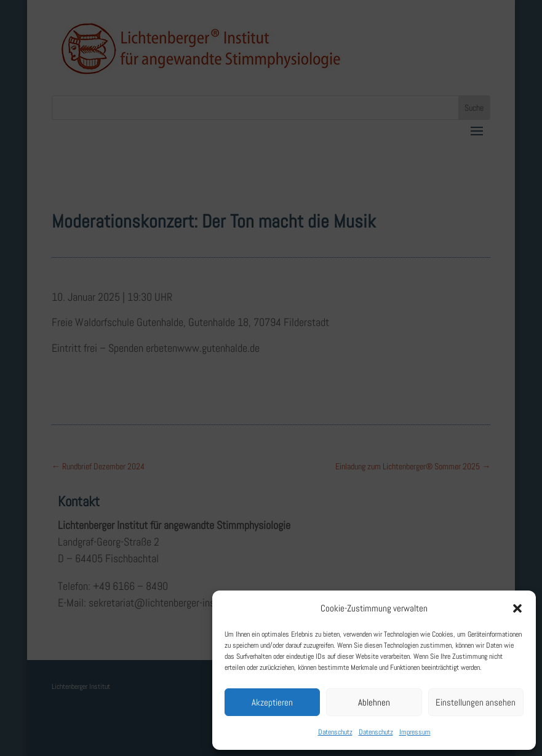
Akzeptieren (272, 702)
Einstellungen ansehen (476, 702)
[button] (517, 608)
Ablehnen (374, 702)
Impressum (415, 732)
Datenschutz (335, 732)
